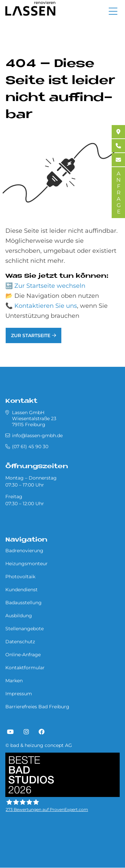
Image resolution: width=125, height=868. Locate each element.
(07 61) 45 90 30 (30, 447)
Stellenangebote (24, 629)
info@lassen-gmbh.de (37, 436)
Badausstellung (23, 603)
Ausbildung (19, 616)
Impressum (19, 694)
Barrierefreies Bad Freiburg (37, 707)
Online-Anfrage (23, 655)
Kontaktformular (25, 668)
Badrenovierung (24, 551)
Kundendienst (21, 590)
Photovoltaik (20, 577)
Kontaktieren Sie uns (46, 306)
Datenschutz (20, 642)
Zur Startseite (31, 335)
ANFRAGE (118, 193)
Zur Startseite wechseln (50, 286)
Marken (14, 681)
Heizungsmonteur (26, 564)
